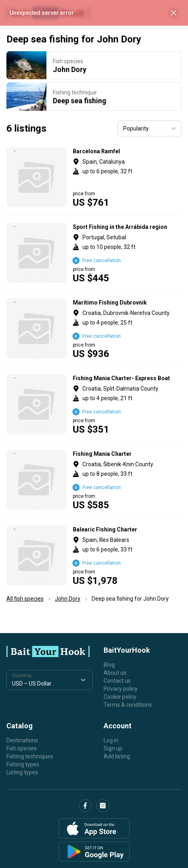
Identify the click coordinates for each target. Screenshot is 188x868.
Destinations (22, 740)
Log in (111, 740)
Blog (109, 665)
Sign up (113, 748)
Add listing (117, 756)
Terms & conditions (128, 705)
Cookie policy (120, 697)
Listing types (22, 772)
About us (115, 673)
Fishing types (23, 764)
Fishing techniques (30, 756)
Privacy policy (121, 689)
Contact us (117, 681)
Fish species (22, 748)
